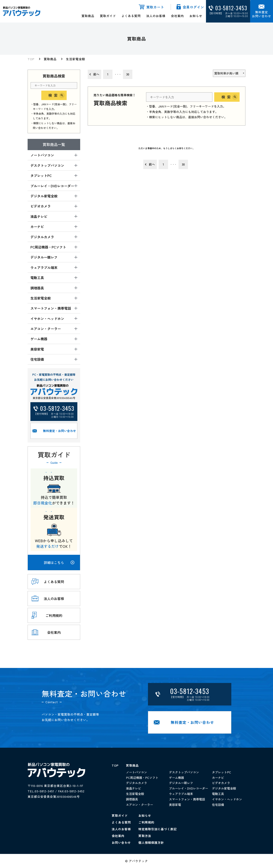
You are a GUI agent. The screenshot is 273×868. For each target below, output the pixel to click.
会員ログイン (193, 7)
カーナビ (218, 778)
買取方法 (145, 836)
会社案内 (177, 16)
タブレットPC (222, 772)
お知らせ (196, 16)
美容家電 (175, 805)
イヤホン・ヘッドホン (227, 799)
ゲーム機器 (176, 778)
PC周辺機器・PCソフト (142, 778)
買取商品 (88, 16)
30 (128, 74)
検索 (54, 95)
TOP (31, 59)
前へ (96, 74)
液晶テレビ (133, 788)
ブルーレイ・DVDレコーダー (189, 788)
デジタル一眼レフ (181, 783)
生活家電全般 (75, 59)
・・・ (118, 74)
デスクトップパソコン (184, 772)
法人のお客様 (156, 16)
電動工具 (218, 794)
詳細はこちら (59, 562)
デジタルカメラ (136, 783)
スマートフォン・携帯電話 (187, 799)
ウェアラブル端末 (181, 794)
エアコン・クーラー (140, 805)
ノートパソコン (136, 772)
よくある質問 (131, 16)
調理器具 (132, 799)
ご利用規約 (146, 822)
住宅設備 (218, 805)
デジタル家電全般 (224, 788)
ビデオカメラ (221, 783)
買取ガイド (108, 16)
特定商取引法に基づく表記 (158, 829)
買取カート (155, 7)
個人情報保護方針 (151, 842)
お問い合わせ (121, 842)
